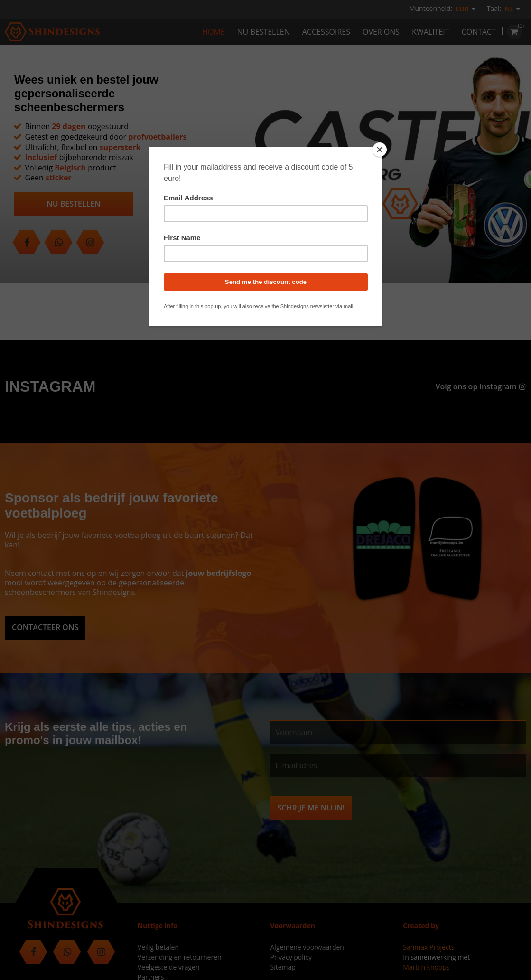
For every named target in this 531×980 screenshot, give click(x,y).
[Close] (380, 150)
